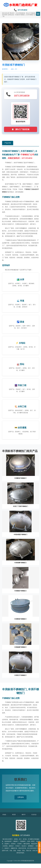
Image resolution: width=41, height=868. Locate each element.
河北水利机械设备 (20, 13)
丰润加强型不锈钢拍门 (20, 535)
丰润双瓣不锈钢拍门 (20, 563)
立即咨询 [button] (20, 797)
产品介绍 (8, 143)
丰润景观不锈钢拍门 (20, 619)
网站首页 (12, 13)
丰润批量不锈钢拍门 (20, 647)
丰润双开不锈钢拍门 (20, 675)
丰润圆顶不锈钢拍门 (20, 478)
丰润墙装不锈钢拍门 (20, 591)
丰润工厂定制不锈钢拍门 (20, 506)
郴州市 (25, 815)
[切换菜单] (38, 14)
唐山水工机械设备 (31, 13)
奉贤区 (15, 815)
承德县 (6, 815)
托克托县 (35, 815)
